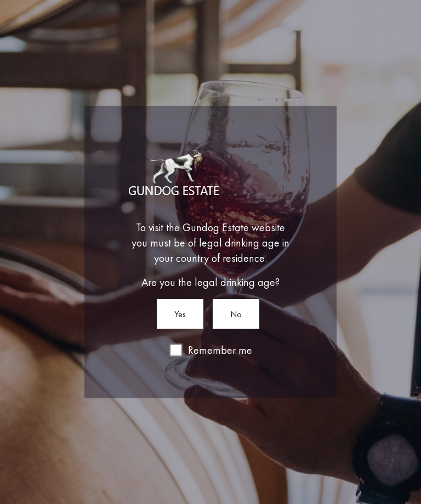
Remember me (220, 350)
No (236, 314)
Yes (180, 314)
